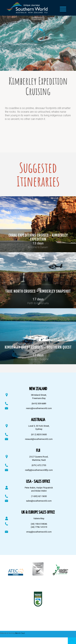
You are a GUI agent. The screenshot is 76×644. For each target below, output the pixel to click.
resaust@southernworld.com (39, 439)
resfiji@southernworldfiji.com (39, 470)
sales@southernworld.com (39, 501)
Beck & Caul (20, 633)
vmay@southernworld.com (39, 532)
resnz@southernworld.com (39, 408)
